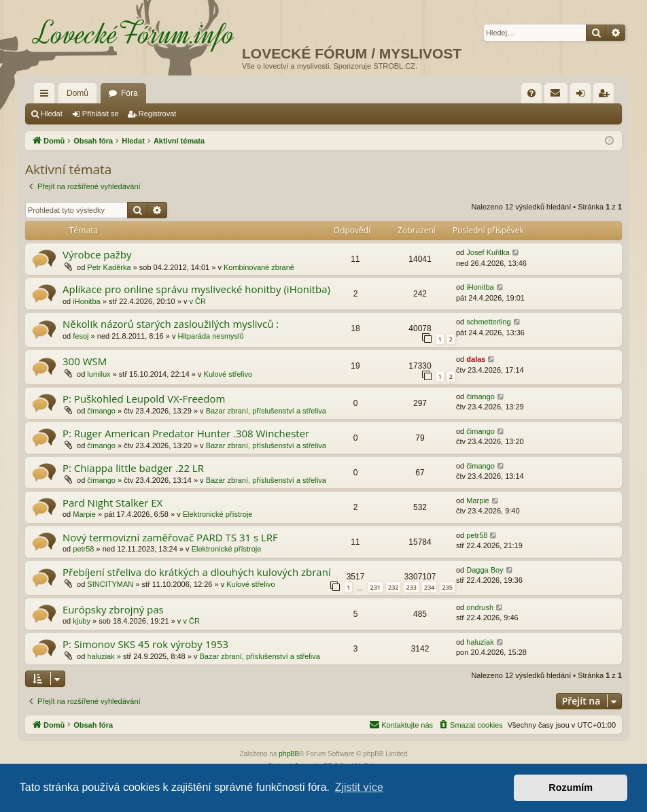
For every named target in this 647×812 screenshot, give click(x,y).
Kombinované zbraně (259, 267)
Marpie (84, 514)
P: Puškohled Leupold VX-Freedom (144, 399)
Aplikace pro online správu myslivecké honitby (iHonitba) (196, 289)
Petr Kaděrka (109, 267)
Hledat (52, 114)
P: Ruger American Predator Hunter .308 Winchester (186, 433)
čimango (101, 411)
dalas (476, 359)
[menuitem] (531, 93)
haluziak (101, 656)
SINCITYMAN (110, 584)
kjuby (82, 621)
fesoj (81, 336)
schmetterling (488, 322)
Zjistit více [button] (359, 787)
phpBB (289, 754)
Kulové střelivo (228, 374)
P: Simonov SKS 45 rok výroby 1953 (145, 644)
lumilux (99, 374)
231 (375, 587)
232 (393, 587)
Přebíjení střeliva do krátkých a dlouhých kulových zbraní (197, 572)
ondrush (480, 607)
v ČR (198, 301)
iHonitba (86, 301)
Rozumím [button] (571, 788)
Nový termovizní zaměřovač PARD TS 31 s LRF (170, 537)
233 (412, 587)
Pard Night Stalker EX (112, 503)
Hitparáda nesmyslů (210, 336)
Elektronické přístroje (218, 514)
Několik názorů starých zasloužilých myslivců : (171, 324)
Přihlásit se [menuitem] (583, 96)
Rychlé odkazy (47, 96)
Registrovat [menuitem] (607, 96)
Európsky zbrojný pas (113, 609)
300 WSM (85, 361)
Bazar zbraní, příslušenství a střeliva (266, 411)
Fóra (129, 93)
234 (429, 587)
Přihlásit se (101, 114)
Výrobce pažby (97, 254)
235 (448, 587)
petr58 (83, 549)
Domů (77, 93)
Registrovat (158, 114)
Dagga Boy (485, 570)
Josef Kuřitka (488, 252)
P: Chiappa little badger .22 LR (133, 468)
